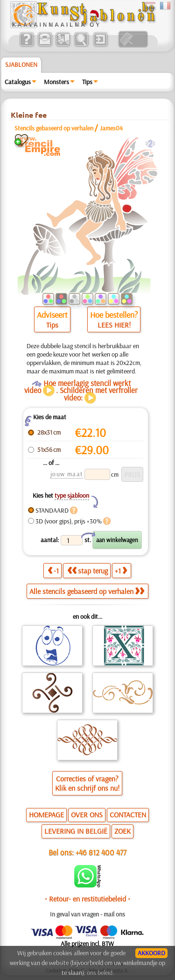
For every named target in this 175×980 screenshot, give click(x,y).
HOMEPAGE (46, 815)
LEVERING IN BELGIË (76, 831)
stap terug (87, 571)
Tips (87, 82)
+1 (121, 571)
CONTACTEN (128, 815)
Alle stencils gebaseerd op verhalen (87, 591)
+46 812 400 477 (101, 852)
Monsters (56, 82)
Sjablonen (21, 64)
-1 (53, 571)
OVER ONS (87, 815)
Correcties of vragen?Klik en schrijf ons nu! (87, 783)
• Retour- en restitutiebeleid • (87, 899)
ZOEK (122, 831)
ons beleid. (100, 973)
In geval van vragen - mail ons (87, 914)
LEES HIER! (114, 325)
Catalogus (18, 82)
